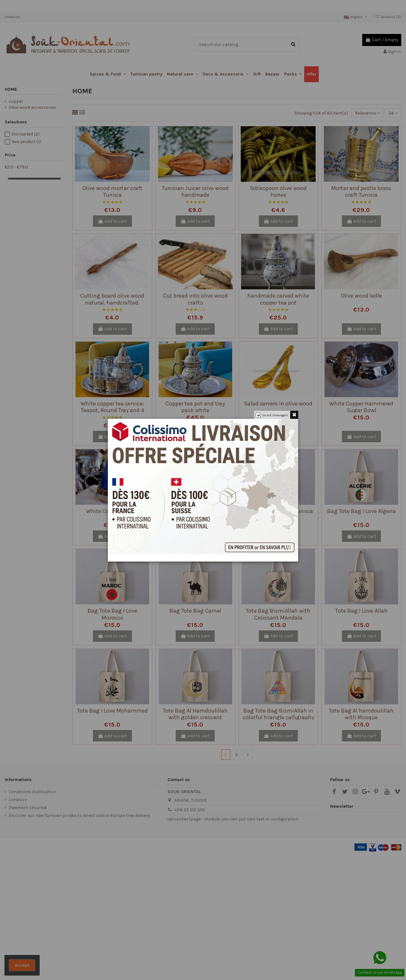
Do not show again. (275, 415)
